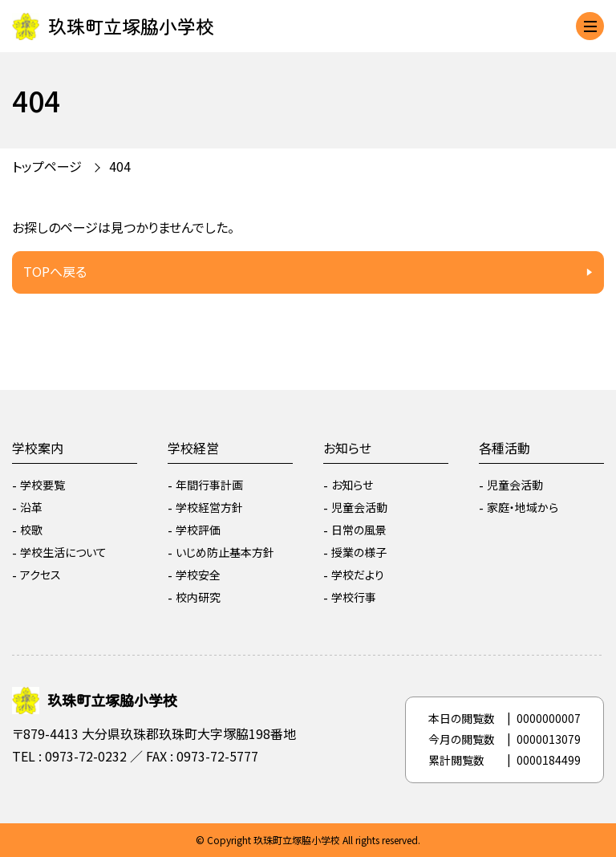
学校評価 (198, 530)
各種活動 (505, 448)
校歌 (31, 530)
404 (120, 166)
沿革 (31, 507)
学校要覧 (43, 485)
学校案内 (38, 448)
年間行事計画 (209, 485)
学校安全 (198, 575)
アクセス (41, 575)
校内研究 (198, 597)
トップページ (47, 166)
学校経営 (193, 448)
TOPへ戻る (55, 271)
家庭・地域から (523, 507)
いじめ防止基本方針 (225, 552)
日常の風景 (359, 530)
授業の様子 (359, 552)
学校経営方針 (209, 507)
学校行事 (354, 597)
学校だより (358, 575)
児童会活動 (359, 507)
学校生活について (63, 552)
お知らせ (347, 448)
